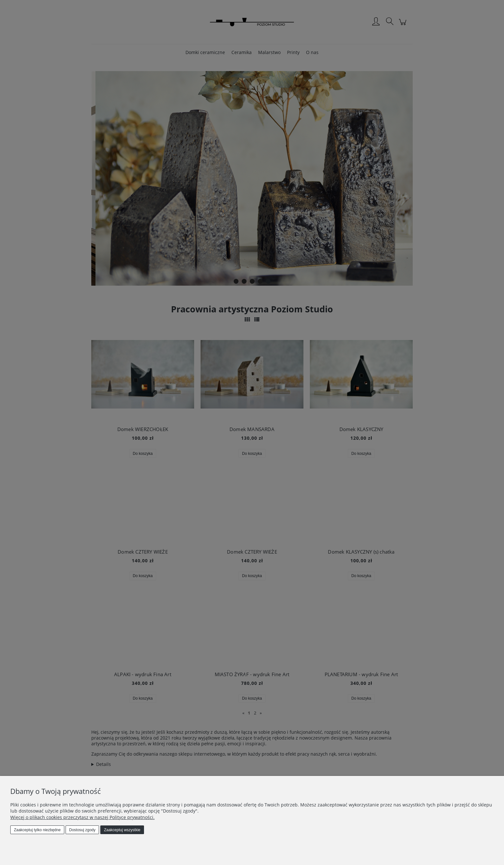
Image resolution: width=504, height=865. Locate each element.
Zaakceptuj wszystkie (122, 830)
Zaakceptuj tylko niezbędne (37, 830)
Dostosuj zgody (82, 830)
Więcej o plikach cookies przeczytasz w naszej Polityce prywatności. (82, 817)
